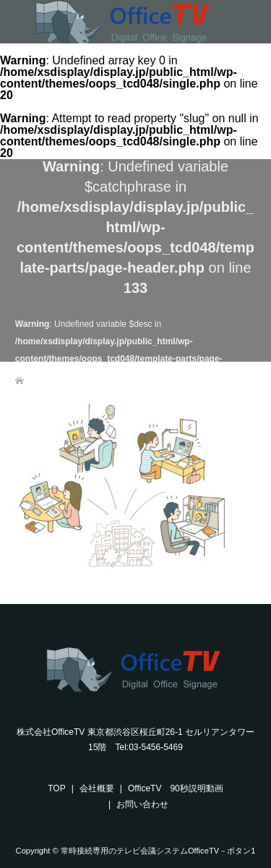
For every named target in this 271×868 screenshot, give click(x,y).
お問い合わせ (142, 804)
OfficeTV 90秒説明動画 (176, 788)
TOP (56, 788)
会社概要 (97, 788)
